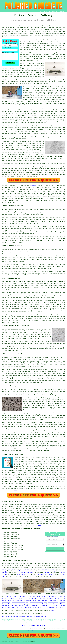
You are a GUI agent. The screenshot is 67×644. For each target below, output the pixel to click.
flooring (4, 69)
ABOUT (50, 11)
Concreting (27, 600)
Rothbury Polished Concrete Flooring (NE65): (19, 24)
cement (63, 171)
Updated (20, 631)
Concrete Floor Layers (20, 602)
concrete (21, 199)
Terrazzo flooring (8, 389)
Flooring (34, 631)
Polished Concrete (31, 598)
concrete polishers (33, 195)
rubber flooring (7, 569)
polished (33, 137)
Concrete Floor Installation (40, 604)
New (16, 631)
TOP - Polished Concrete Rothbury (13, 617)
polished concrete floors (56, 469)
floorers (27, 569)
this (16, 490)
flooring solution (59, 521)
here (39, 525)
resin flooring (53, 310)
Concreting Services (9, 606)
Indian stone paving (25, 571)
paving (4, 571)
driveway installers (45, 575)
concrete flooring (36, 46)
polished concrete (35, 26)
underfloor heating (48, 569)
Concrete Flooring (16, 598)
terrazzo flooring (31, 423)
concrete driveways (27, 573)
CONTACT (55, 11)
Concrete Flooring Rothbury (37, 617)
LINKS (45, 11)
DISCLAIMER (62, 11)
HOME (41, 11)
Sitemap (3, 631)
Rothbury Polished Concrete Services (21, 529)
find (7, 505)
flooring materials (26, 47)
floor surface (60, 78)
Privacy (64, 631)
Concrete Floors (12, 597)
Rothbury (33, 186)
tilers (47, 573)
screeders (5, 573)
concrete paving (49, 571)
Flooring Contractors (50, 597)
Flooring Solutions (56, 608)
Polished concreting (9, 186)
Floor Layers (53, 602)
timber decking (22, 575)
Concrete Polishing (15, 600)
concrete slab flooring (22, 459)
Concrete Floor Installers (30, 597)
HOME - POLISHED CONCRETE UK (33, 625)
